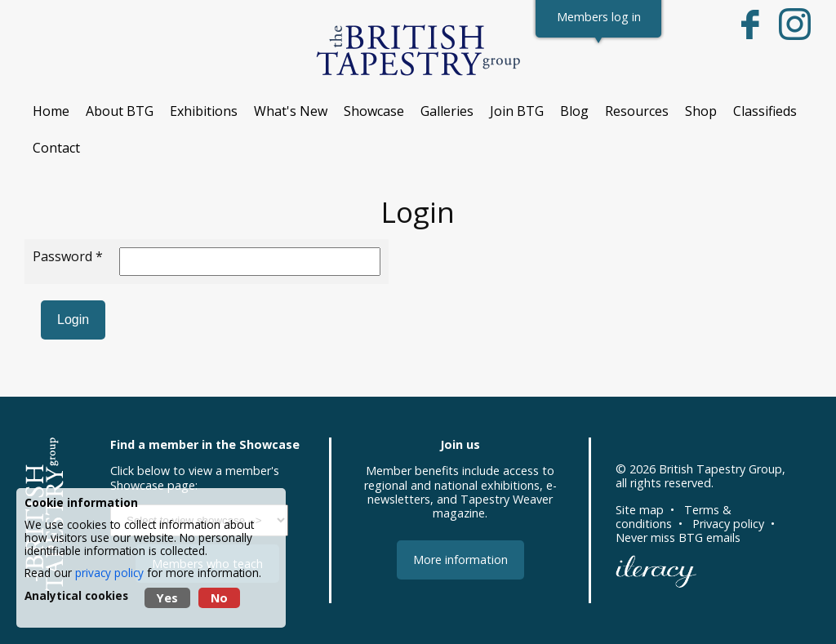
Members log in (599, 17)
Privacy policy (728, 524)
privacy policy (109, 573)
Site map (640, 510)
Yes (167, 598)
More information (460, 560)
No (219, 598)
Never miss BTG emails (678, 537)
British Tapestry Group (720, 469)
